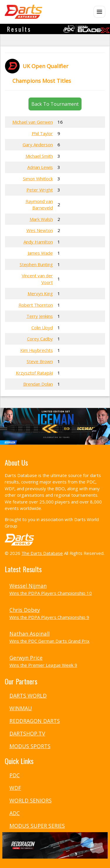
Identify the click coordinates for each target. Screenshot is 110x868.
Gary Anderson (38, 145)
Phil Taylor (42, 133)
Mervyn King (40, 293)
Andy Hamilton (38, 242)
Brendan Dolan (38, 384)
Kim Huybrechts (37, 350)
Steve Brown (40, 361)
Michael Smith (39, 156)
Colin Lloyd (42, 328)
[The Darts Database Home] (23, 12)
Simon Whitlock (38, 179)
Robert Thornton (36, 305)
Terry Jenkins (40, 316)
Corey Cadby (40, 339)
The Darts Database (42, 553)
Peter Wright (40, 190)
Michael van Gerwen (33, 122)
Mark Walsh (41, 219)
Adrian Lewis (40, 167)
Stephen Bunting (36, 264)
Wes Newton (40, 230)
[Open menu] (99, 12)
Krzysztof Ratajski (34, 373)
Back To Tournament (55, 104)
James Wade (40, 253)
